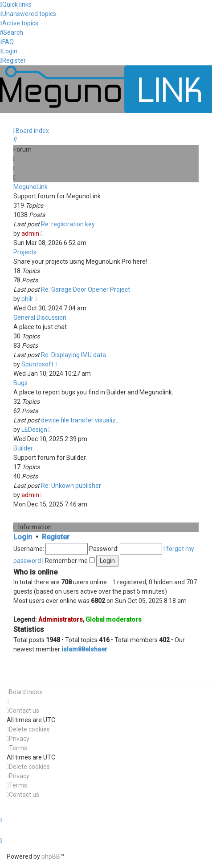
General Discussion (40, 317)
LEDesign (34, 430)
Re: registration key (68, 224)
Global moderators (114, 619)
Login (23, 537)
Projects (25, 252)
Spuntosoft (37, 364)
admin (30, 233)
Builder (23, 448)
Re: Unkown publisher (71, 486)
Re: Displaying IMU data (73, 355)
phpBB (51, 856)
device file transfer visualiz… (80, 420)
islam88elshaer (84, 649)
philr (27, 299)
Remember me (70, 561)
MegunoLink (31, 187)
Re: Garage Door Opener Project (86, 289)
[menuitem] (28, 14)
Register (56, 537)
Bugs (20, 383)
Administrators (61, 619)
